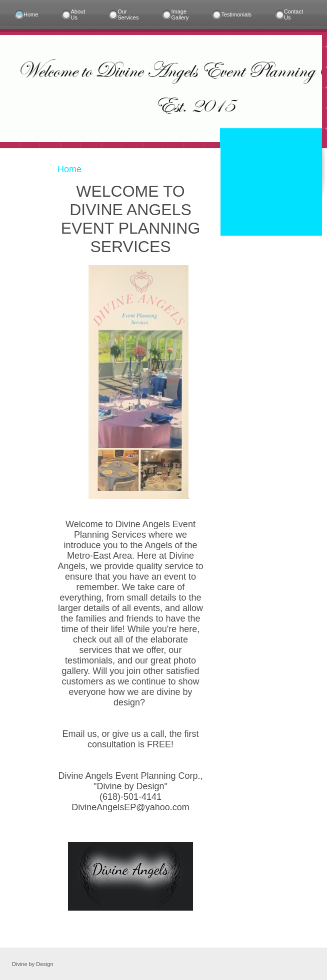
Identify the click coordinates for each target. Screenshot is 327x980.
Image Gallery (180, 14)
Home (31, 14)
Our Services (128, 14)
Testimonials (236, 14)
